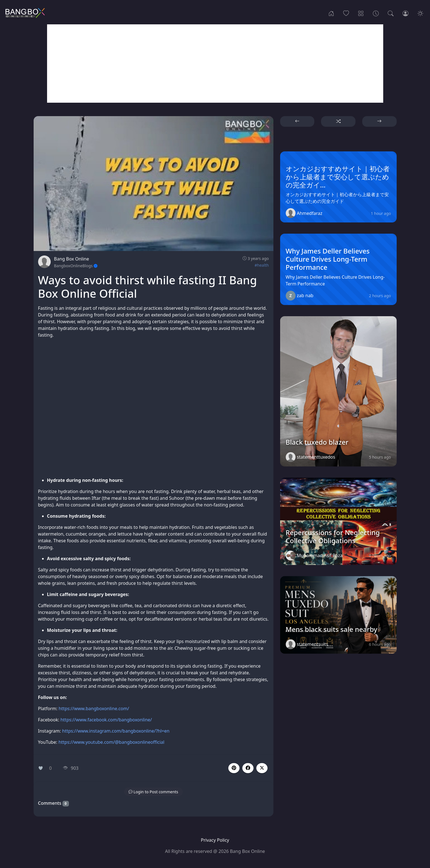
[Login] (405, 13)
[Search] (391, 13)
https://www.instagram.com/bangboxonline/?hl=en (116, 731)
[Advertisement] (215, 64)
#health (262, 265)
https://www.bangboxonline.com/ (94, 709)
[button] (248, 768)
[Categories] (361, 13)
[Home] (331, 13)
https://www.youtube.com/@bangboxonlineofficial (111, 742)
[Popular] (346, 13)
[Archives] (376, 13)
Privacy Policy (215, 840)
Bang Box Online (72, 259)
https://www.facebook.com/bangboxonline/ (107, 720)
